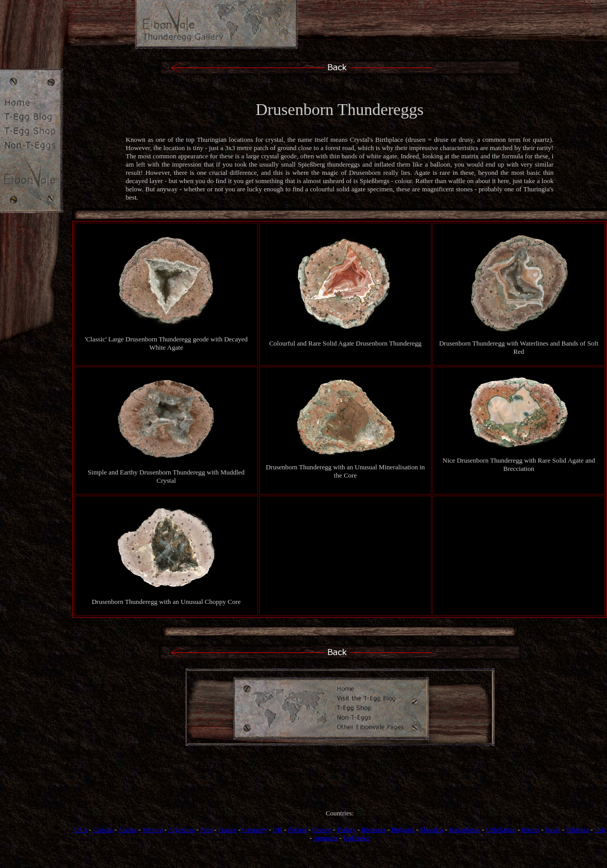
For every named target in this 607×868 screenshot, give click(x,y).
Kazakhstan (465, 830)
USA (80, 830)
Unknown (356, 838)
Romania (373, 830)
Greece (322, 830)
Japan (553, 830)
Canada (103, 830)
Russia (531, 830)
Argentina (182, 830)
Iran (600, 830)
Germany (254, 830)
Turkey (346, 830)
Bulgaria (403, 830)
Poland (297, 830)
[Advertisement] (340, 787)
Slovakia (432, 830)
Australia (326, 838)
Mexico (153, 830)
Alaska (127, 830)
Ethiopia (578, 830)
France (227, 830)
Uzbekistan (501, 830)
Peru (206, 830)
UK (277, 830)
